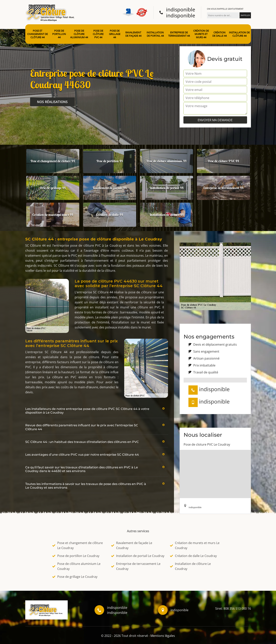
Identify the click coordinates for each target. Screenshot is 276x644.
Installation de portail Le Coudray (138, 556)
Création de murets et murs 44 (201, 34)
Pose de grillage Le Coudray (75, 577)
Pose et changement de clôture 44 (38, 34)
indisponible (181, 9)
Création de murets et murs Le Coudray (195, 545)
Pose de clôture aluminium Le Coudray (76, 566)
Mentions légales (163, 636)
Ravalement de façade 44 (133, 34)
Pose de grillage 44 (115, 34)
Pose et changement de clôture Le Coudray (78, 545)
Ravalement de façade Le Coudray (132, 545)
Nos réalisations (52, 102)
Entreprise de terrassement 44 (179, 34)
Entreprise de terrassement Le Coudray (136, 566)
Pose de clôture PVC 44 (98, 34)
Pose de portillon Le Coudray (76, 556)
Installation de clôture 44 (239, 34)
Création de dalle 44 (219, 34)
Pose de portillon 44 (59, 34)
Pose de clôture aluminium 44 (79, 34)
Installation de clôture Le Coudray (190, 566)
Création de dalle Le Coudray (193, 556)
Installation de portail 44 (155, 34)
